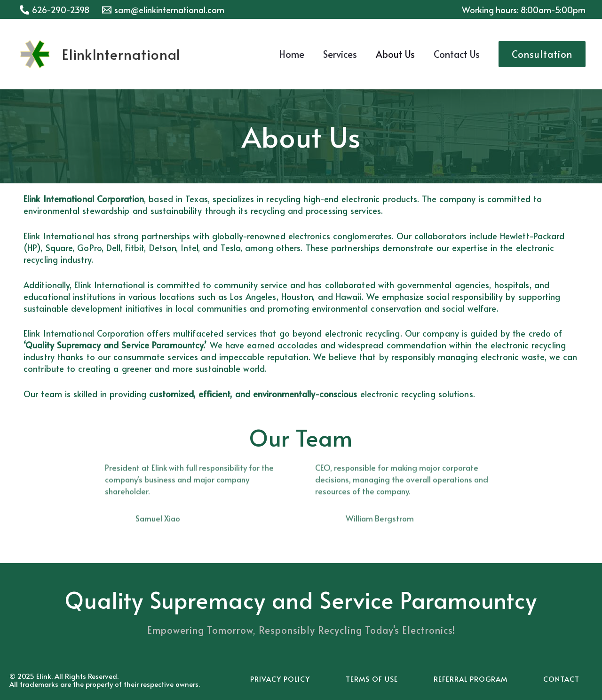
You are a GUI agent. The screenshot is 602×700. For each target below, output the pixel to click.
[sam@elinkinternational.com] (163, 10)
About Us (395, 54)
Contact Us (457, 54)
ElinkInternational (121, 54)
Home (292, 54)
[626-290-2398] (55, 10)
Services (340, 54)
